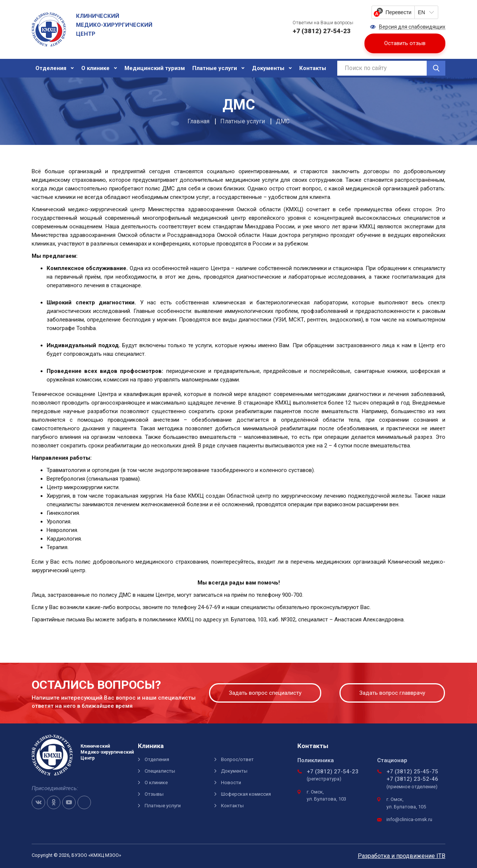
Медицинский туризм (155, 68)
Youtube (69, 802)
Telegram (84, 802)
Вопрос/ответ (237, 759)
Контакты (313, 68)
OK (54, 802)
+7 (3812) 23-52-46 (412, 779)
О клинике (95, 68)
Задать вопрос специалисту (265, 693)
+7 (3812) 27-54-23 (333, 772)
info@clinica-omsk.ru (409, 819)
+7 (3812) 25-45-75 (412, 772)
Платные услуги (215, 68)
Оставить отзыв (405, 43)
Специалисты (160, 771)
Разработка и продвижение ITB (402, 856)
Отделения (51, 68)
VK (38, 802)
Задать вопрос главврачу (392, 693)
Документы (268, 68)
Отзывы (154, 794)
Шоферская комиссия (246, 794)
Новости (231, 783)
